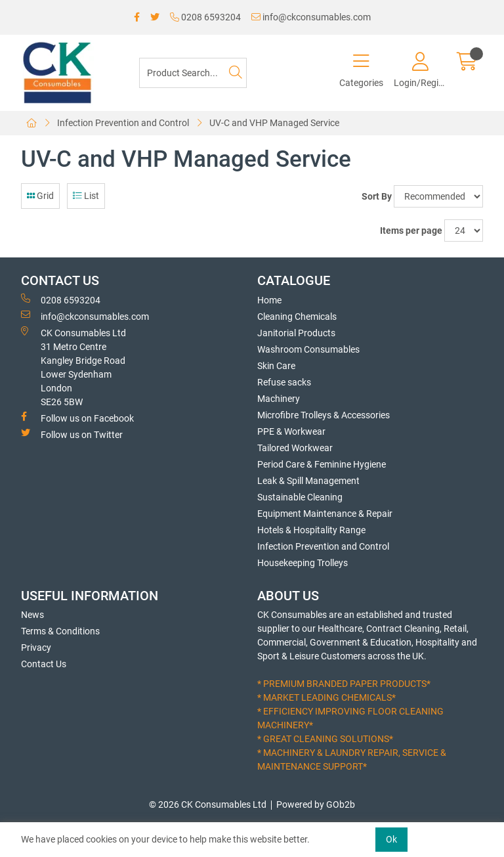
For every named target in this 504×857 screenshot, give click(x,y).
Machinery (279, 399)
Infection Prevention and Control (123, 123)
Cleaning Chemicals (297, 317)
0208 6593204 (205, 17)
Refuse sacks (284, 382)
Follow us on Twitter (72, 434)
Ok (391, 839)
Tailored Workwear (295, 448)
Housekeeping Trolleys (303, 563)
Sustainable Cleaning (300, 497)
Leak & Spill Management (308, 481)
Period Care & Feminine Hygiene (322, 464)
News (32, 615)
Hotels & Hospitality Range (311, 530)
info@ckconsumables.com (311, 17)
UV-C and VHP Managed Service (274, 123)
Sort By (377, 196)
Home (269, 300)
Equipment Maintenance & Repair (325, 514)
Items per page (411, 231)
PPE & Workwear (291, 431)
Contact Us (44, 664)
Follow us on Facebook (77, 418)
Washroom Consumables (308, 349)
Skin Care (276, 366)
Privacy (36, 648)
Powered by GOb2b (316, 804)
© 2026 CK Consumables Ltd (208, 804)
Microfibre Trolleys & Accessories (324, 415)
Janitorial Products (296, 333)
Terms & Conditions (60, 631)
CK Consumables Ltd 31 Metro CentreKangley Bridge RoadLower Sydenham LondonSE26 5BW (73, 367)
